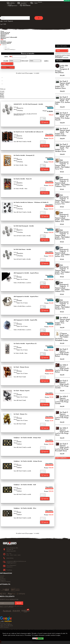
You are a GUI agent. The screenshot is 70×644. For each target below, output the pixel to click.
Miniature (3, 39)
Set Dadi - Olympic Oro (20, 414)
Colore (6, 61)
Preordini (59, 61)
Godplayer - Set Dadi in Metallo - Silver (25, 508)
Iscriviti (19, 603)
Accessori (3, 41)
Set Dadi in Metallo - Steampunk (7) (24, 155)
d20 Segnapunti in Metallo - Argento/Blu (25, 320)
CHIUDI (35, 641)
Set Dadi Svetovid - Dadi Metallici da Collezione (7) (28, 132)
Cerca (6, 57)
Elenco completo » (61, 458)
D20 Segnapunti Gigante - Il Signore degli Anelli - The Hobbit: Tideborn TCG (62, 182)
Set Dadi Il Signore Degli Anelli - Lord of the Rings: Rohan (62, 353)
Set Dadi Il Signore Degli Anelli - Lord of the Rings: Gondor (62, 384)
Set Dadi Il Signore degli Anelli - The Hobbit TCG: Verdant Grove (62, 148)
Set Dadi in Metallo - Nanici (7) (23, 179)
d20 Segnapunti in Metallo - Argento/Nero (26, 297)
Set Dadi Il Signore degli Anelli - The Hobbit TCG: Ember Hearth (62, 116)
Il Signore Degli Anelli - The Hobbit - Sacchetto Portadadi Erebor (62, 337)
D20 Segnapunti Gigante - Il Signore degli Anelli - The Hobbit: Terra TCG (62, 165)
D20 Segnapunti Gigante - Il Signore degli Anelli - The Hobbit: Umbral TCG (62, 287)
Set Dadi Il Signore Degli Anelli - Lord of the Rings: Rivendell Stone (62, 447)
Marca (46, 61)
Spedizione (3, 579)
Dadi (2, 40)
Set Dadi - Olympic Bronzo (21, 367)
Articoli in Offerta (6, 43)
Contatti (2, 576)
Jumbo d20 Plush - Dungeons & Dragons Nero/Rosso (62, 69)
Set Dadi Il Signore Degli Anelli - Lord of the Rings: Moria (62, 416)
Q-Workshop (20, 111)
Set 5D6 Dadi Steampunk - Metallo (24, 226)
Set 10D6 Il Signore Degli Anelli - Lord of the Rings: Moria (62, 432)
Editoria (3, 36)
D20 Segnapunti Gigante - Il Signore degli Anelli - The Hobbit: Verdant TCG (62, 305)
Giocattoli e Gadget (6, 42)
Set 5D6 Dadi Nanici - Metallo (22, 249)
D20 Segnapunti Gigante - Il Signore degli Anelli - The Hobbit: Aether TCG (62, 252)
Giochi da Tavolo (5, 33)
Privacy (64, 635)
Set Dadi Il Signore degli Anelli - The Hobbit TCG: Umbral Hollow (62, 132)
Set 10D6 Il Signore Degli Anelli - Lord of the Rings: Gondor (62, 400)
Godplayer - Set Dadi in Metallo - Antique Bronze (28, 461)
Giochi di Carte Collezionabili (9, 37)
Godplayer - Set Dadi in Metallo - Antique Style (27, 438)
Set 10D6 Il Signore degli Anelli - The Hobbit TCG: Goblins (62, 321)
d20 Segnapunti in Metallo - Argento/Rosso (26, 273)
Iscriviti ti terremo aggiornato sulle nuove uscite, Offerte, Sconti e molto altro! (11, 607)
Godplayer (19, 444)
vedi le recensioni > (5, 627)
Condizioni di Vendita (5, 582)
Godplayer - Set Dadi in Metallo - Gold (25, 485)
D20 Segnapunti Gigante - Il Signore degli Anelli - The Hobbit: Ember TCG (62, 270)
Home (2, 31)
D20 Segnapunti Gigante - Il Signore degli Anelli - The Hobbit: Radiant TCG (62, 235)
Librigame (3, 35)
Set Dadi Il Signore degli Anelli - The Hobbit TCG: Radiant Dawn (62, 85)
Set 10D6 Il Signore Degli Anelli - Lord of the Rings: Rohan (62, 369)
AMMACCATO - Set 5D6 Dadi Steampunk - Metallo (28, 104)
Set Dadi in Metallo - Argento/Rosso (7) (25, 344)
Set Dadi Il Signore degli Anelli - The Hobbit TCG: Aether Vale (63, 101)
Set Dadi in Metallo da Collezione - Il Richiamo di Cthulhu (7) (31, 202)
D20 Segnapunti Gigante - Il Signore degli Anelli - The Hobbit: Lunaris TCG (62, 200)
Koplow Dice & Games (22, 279)
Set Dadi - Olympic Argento (22, 391)
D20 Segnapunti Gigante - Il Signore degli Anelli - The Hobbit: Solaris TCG (62, 217)
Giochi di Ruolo (5, 34)
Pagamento (3, 580)
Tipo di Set (25, 61)
